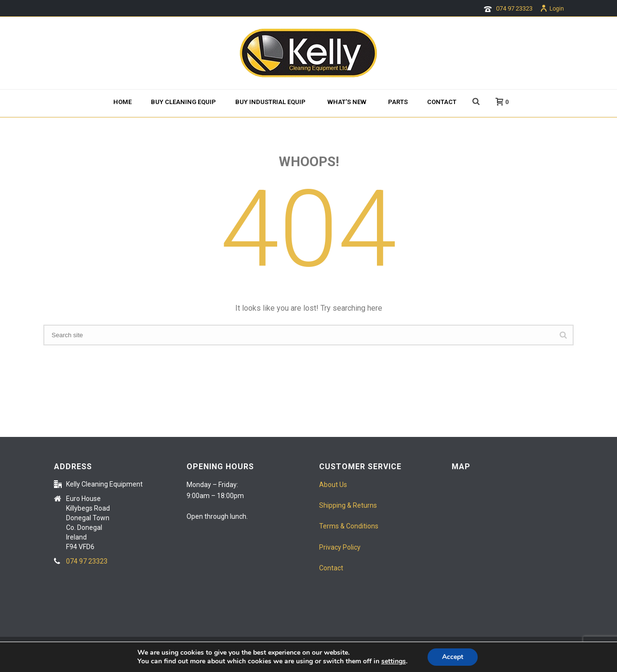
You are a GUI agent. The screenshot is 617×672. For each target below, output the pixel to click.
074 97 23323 (514, 8)
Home (122, 102)
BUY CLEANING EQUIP (183, 102)
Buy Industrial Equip (270, 102)
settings (394, 661)
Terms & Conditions (349, 526)
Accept (453, 657)
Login (552, 9)
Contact (442, 102)
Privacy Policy (340, 547)
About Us (333, 485)
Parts (398, 102)
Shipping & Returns (348, 505)
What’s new (347, 102)
